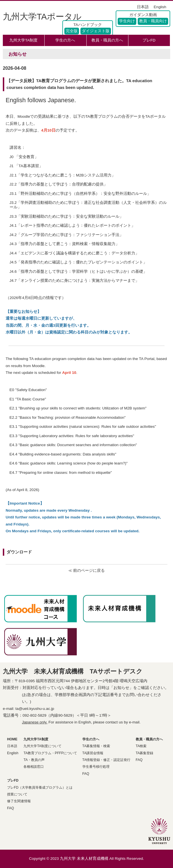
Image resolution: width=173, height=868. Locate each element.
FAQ (86, 774)
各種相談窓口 (34, 767)
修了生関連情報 (19, 801)
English (160, 7)
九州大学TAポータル (42, 17)
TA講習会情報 (93, 753)
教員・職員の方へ (107, 40)
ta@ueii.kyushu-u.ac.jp (35, 709)
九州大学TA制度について (42, 746)
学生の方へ (65, 40)
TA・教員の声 (34, 760)
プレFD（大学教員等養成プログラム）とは (40, 788)
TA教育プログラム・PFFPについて (50, 753)
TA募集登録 (145, 753)
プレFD (149, 40)
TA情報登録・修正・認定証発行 (107, 760)
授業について (17, 794)
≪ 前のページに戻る (87, 571)
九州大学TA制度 (23, 40)
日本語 (143, 7)
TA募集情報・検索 (96, 746)
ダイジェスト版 (96, 31)
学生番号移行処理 (96, 767)
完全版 (72, 31)
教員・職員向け (153, 21)
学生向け (127, 21)
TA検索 (141, 746)
